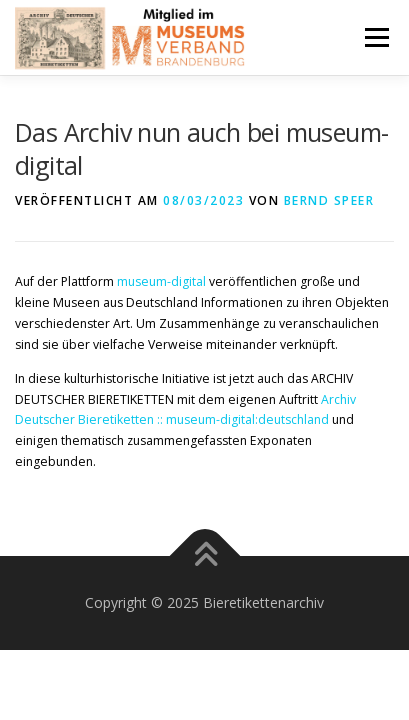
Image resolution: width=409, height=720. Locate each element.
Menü (375, 37)
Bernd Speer (329, 200)
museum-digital (161, 281)
